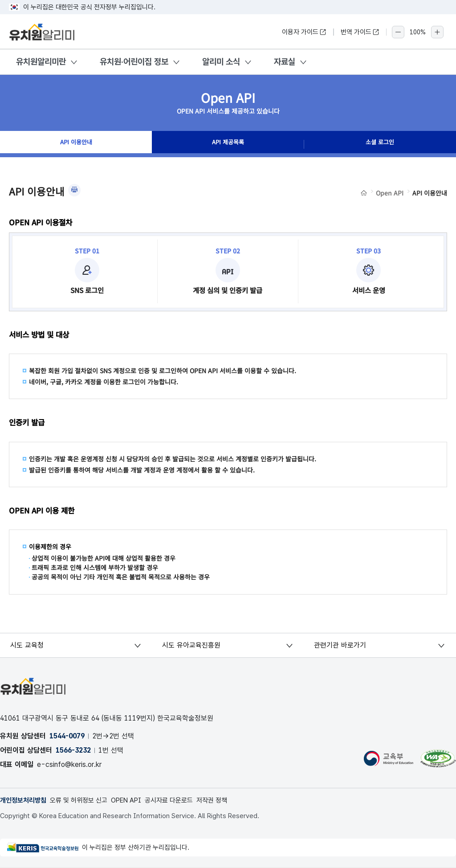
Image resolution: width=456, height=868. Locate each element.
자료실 (285, 62)
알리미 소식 (221, 62)
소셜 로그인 (380, 144)
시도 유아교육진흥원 (192, 645)
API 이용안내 (76, 144)
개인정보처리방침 (25, 801)
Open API (390, 193)
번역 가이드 (360, 32)
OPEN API (136, 801)
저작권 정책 (229, 801)
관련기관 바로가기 (341, 645)
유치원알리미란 (41, 62)
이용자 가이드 (304, 32)
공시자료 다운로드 (183, 801)
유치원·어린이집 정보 (134, 62)
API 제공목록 (228, 144)
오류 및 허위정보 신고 (85, 801)
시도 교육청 (28, 645)
